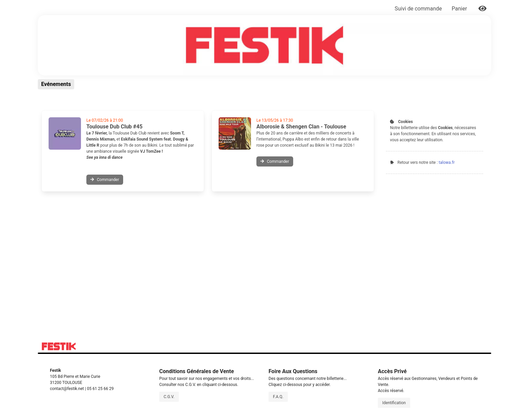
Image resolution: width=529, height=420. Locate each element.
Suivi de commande (418, 9)
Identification (394, 403)
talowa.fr (447, 162)
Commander (105, 180)
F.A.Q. (278, 397)
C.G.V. (169, 397)
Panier (460, 9)
